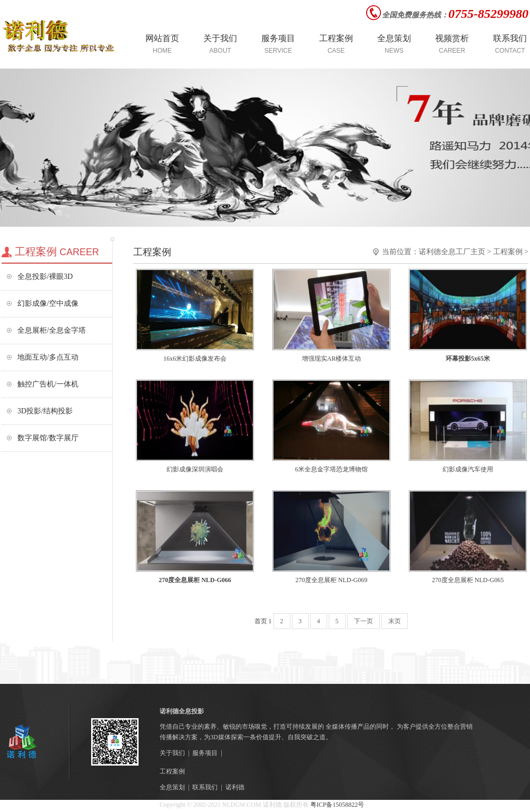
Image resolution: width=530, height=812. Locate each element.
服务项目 (205, 753)
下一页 (364, 621)
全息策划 (172, 787)
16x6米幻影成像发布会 (195, 359)
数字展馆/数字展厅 (48, 438)
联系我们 (205, 787)
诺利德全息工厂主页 (452, 252)
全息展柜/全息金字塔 (52, 330)
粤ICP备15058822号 (337, 805)
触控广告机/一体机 (48, 384)
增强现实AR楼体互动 (332, 359)
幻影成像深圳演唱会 (195, 469)
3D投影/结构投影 (45, 411)
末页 (395, 621)
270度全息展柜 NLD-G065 (468, 580)
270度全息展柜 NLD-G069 (331, 580)
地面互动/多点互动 (48, 357)
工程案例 (508, 252)
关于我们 (172, 753)
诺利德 (235, 787)
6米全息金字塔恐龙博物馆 (331, 469)
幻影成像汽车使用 (468, 469)
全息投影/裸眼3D (45, 277)
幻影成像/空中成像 (48, 303)
